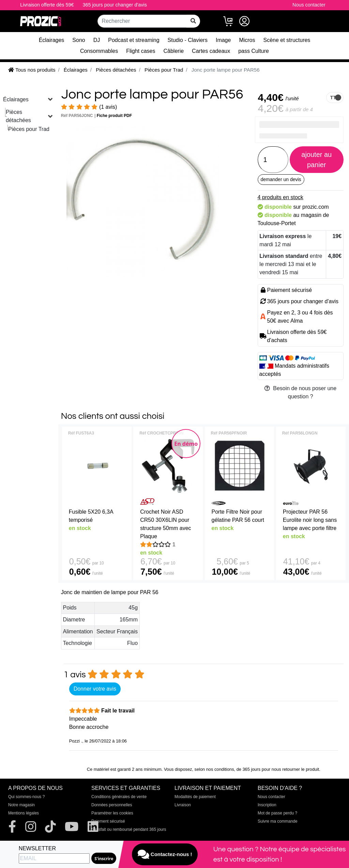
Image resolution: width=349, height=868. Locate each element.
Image (223, 40)
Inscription (267, 805)
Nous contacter (309, 5)
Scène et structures (287, 40)
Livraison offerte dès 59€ (47, 5)
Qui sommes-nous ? (26, 797)
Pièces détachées (18, 116)
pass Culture (254, 51)
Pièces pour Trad (29, 129)
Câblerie (174, 51)
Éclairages (52, 40)
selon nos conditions (214, 769)
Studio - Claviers (188, 40)
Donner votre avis (95, 689)
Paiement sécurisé (108, 821)
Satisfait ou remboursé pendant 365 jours (129, 829)
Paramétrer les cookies (112, 813)
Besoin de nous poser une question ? (300, 392)
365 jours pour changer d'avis (115, 5)
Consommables (99, 51)
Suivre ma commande (278, 821)
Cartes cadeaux (211, 51)
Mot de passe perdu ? (277, 813)
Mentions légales (24, 813)
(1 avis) (89, 107)
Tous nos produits (32, 70)
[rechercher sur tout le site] (193, 21)
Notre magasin (21, 805)
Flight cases (141, 51)
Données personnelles (112, 805)
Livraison (183, 805)
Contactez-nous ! (165, 854)
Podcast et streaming (134, 40)
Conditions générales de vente (119, 797)
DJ (97, 40)
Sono (79, 40)
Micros (247, 40)
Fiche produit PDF (114, 116)
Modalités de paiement (195, 797)
